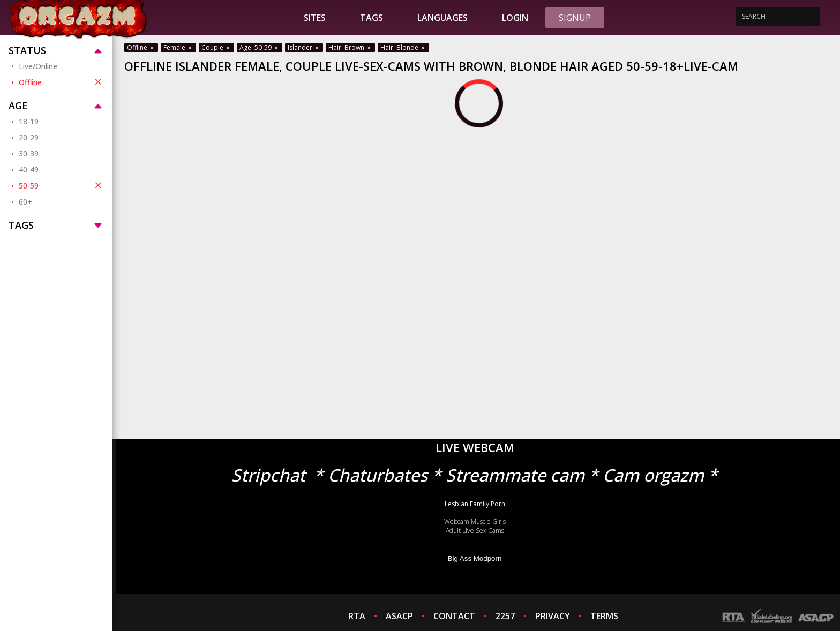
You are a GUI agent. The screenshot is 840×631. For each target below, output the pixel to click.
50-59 (61, 185)
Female (178, 47)
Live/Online (38, 66)
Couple (216, 47)
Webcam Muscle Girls (475, 521)
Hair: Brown (350, 47)
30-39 (29, 153)
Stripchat (268, 475)
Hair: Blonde (403, 47)
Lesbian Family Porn (475, 504)
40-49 (29, 170)
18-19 (29, 121)
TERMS (604, 616)
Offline (61, 82)
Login (515, 18)
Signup (575, 18)
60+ (25, 202)
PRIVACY (553, 616)
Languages (442, 18)
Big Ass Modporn (475, 558)
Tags (372, 18)
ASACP (399, 616)
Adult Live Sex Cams (475, 531)
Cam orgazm (653, 475)
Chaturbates (378, 475)
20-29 (29, 137)
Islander (304, 47)
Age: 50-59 (260, 47)
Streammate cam (515, 475)
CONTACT (454, 616)
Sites (315, 18)
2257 (505, 616)
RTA (357, 616)
